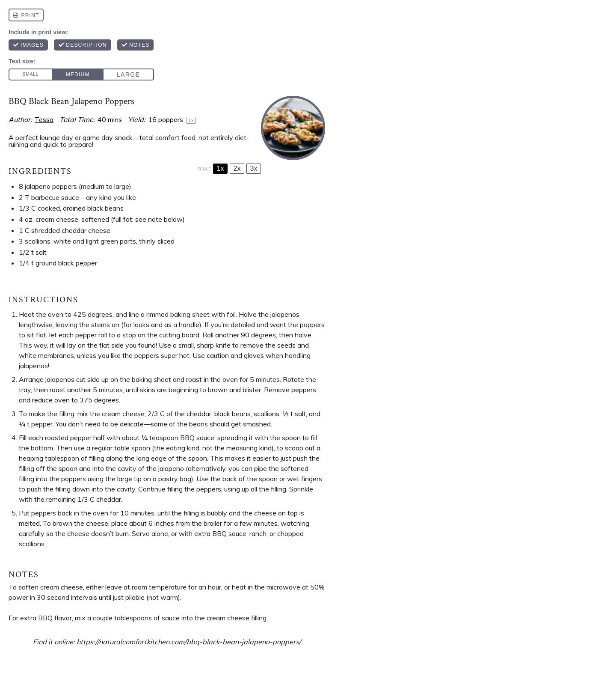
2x (237, 168)
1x (221, 168)
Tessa (44, 119)
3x (254, 168)
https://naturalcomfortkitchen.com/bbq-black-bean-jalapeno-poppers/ (189, 642)
